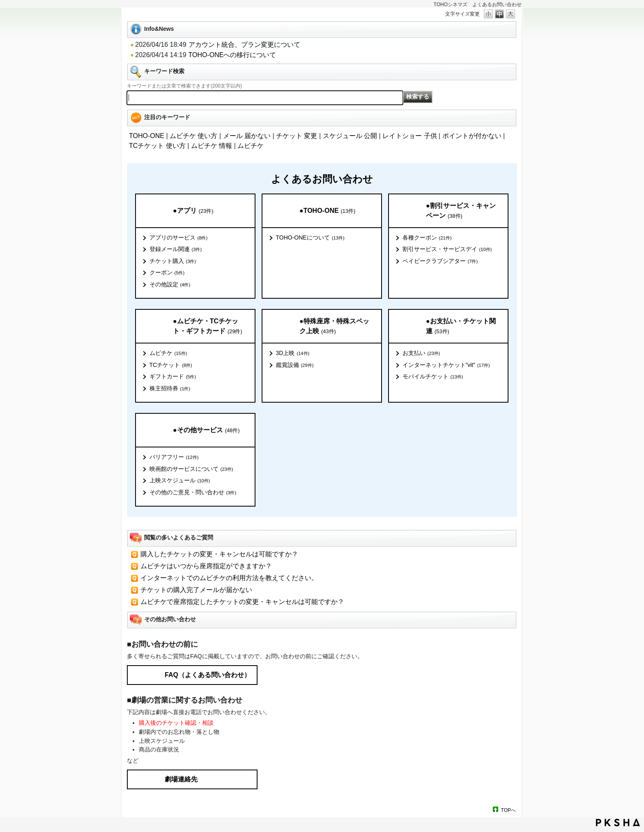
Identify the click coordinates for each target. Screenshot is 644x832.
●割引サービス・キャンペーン (461, 211)
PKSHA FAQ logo (618, 823)
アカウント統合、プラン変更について (244, 45)
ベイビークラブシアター (440, 261)
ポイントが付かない (472, 136)
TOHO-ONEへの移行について (232, 55)
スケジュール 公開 (350, 136)
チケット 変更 (297, 136)
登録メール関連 (176, 249)
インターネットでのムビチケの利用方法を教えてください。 (229, 578)
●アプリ (193, 211)
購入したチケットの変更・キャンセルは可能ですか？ (219, 554)
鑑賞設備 (295, 365)
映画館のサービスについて (191, 469)
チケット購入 (173, 261)
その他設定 (170, 285)
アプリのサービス (179, 238)
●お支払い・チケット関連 (461, 326)
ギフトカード (173, 377)
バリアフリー (174, 457)
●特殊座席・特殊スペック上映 (334, 326)
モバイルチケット (433, 377)
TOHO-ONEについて (310, 238)
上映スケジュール (180, 481)
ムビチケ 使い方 (193, 136)
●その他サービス (206, 430)
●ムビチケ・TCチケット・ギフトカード (208, 326)
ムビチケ (251, 146)
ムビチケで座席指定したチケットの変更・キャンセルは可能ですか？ (242, 602)
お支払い (421, 353)
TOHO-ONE (147, 136)
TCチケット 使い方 (157, 146)
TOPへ (508, 810)
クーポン (167, 273)
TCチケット (171, 365)
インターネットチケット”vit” (446, 365)
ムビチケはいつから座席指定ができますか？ (206, 566)
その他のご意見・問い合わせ (193, 493)
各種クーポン (427, 238)
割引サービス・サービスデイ (447, 249)
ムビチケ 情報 (212, 146)
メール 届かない (247, 136)
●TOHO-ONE (327, 211)
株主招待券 (170, 389)
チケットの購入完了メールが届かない (196, 590)
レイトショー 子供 (409, 136)
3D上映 (293, 353)
